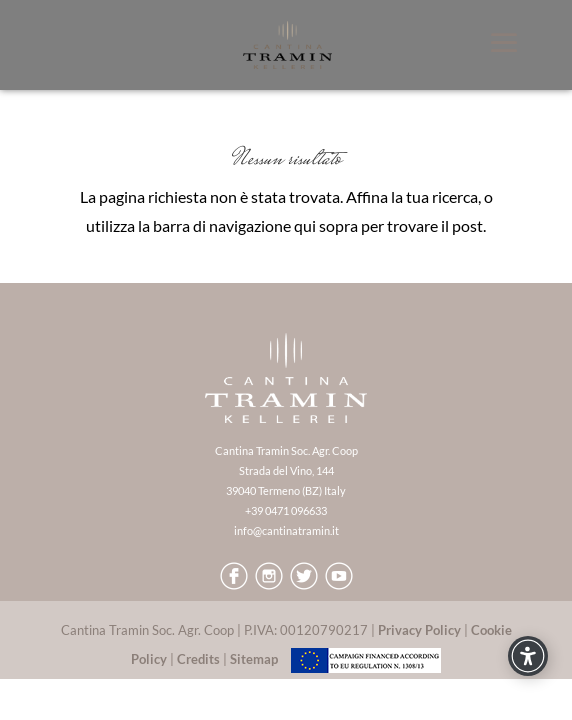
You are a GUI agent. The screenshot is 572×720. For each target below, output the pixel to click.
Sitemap (254, 659)
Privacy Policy (419, 630)
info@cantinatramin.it (286, 530)
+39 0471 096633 (286, 510)
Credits (198, 659)
